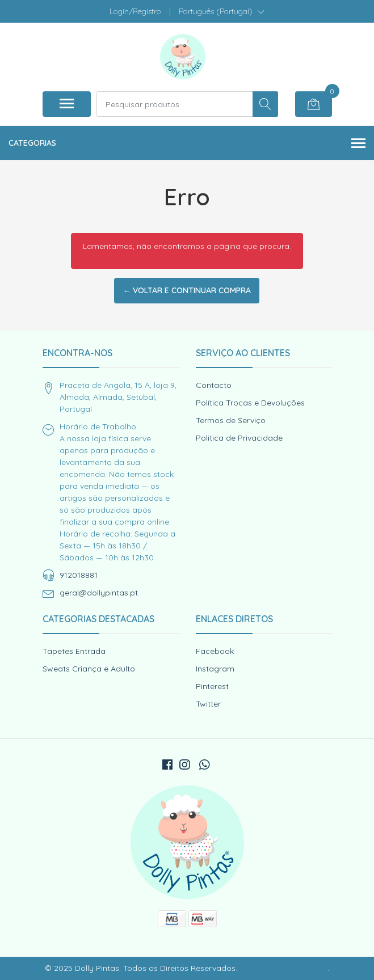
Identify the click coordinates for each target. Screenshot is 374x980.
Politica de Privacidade (239, 438)
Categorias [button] (187, 144)
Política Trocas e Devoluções (250, 403)
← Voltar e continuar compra (187, 290)
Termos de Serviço (231, 420)
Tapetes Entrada (74, 651)
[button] (222, 11)
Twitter (208, 704)
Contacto (214, 385)
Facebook (215, 651)
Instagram (215, 669)
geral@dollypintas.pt (99, 593)
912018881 (79, 575)
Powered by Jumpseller (283, 968)
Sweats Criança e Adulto (89, 669)
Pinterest (212, 686)
